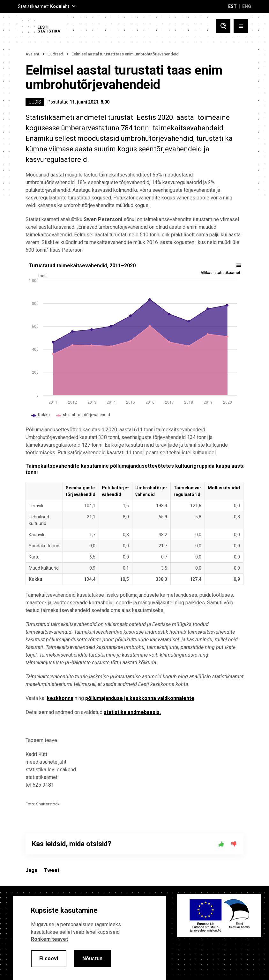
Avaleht (32, 54)
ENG (247, 6)
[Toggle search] (223, 26)
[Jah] (221, 844)
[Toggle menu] (241, 26)
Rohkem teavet (49, 939)
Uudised (55, 54)
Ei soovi (49, 958)
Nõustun (92, 958)
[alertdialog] (89, 938)
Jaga (31, 870)
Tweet (52, 870)
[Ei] (234, 844)
